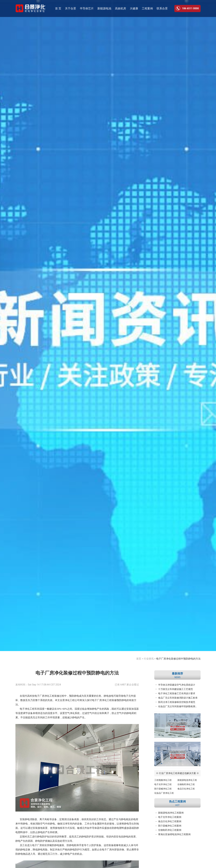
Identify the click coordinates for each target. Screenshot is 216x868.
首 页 (58, 8)
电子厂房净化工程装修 (104, 700)
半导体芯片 (87, 8)
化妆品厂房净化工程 (164, 793)
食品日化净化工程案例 (170, 821)
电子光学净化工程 (163, 784)
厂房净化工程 (47, 696)
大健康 (134, 8)
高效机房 (120, 8)
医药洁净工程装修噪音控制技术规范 (177, 702)
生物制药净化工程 (186, 784)
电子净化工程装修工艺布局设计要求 (177, 693)
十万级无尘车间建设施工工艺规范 (175, 689)
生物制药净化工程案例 (170, 830)
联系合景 (162, 8)
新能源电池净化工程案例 (171, 813)
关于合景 (71, 8)
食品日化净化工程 (186, 789)
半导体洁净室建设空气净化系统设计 (177, 685)
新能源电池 (104, 8)
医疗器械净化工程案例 (170, 826)
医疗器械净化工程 (163, 789)
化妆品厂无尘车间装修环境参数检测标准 (179, 706)
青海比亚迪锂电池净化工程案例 (174, 834)
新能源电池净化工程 (187, 780)
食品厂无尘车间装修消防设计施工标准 (178, 698)
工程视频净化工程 (163, 780)
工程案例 (147, 8)
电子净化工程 (27, 709)
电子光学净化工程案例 (170, 817)
